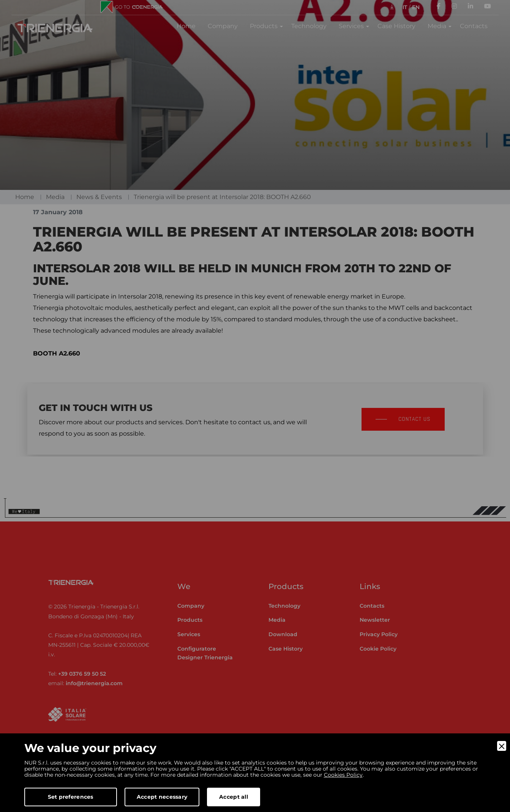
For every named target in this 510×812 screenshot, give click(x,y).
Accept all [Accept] (234, 797)
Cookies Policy (343, 775)
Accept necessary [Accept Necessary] (162, 797)
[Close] (502, 746)
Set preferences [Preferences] (71, 797)
